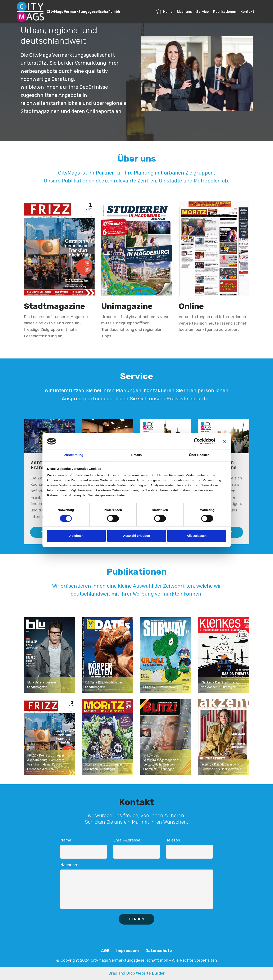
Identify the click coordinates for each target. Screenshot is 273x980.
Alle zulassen (197, 536)
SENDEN (137, 919)
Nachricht (70, 865)
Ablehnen (76, 536)
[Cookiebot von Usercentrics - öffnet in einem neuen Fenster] (197, 441)
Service (203, 12)
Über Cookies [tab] (199, 455)
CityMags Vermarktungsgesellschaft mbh (83, 12)
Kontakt (247, 12)
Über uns (184, 12)
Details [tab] (137, 455)
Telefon (173, 840)
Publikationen (225, 12)
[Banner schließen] (224, 441)
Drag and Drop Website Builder (136, 973)
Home (164, 12)
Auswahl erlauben (136, 536)
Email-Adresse (127, 840)
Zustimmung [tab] (74, 455)
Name (66, 840)
